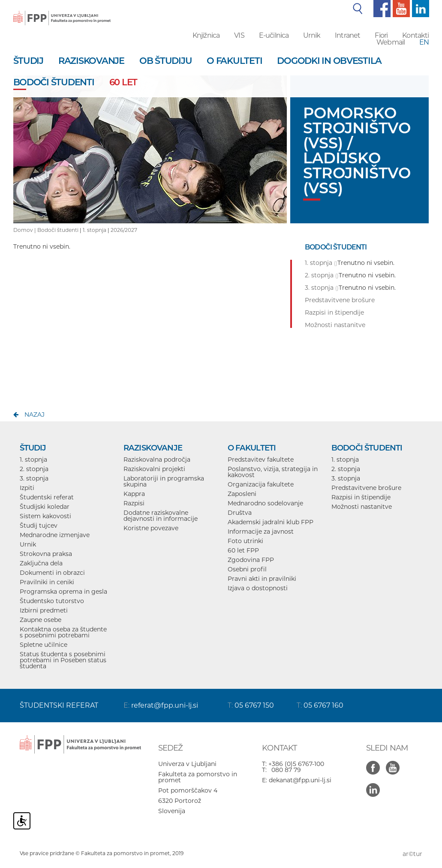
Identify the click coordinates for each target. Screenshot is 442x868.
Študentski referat (47, 497)
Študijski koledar (45, 507)
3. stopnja (34, 478)
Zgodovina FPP (251, 560)
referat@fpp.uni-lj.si (165, 705)
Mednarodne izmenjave (55, 535)
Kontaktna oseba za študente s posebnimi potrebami (63, 632)
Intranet (347, 35)
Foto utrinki (245, 541)
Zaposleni (242, 494)
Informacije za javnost (261, 532)
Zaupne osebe (41, 620)
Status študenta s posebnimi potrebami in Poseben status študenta (63, 660)
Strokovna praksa (46, 554)
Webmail (391, 42)
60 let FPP (243, 550)
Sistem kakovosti (45, 516)
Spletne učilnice (44, 645)
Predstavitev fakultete (261, 460)
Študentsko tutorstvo (52, 601)
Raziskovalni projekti (154, 469)
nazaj (35, 414)
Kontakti (415, 35)
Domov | (25, 230)
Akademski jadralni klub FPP (271, 522)
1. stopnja (95, 230)
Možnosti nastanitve (362, 507)
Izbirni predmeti (44, 610)
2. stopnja (34, 469)
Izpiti (27, 488)
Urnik (312, 35)
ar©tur (412, 854)
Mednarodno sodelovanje (265, 503)
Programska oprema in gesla (63, 592)
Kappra (134, 494)
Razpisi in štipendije (361, 497)
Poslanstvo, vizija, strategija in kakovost (273, 472)
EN (424, 42)
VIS (239, 35)
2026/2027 (124, 230)
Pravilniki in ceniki (47, 582)
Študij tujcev (39, 526)
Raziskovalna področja (157, 460)
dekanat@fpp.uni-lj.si (300, 780)
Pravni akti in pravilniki (262, 579)
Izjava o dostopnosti (258, 588)
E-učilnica (274, 35)
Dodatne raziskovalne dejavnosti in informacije (161, 516)
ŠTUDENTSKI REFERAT (59, 705)
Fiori (381, 35)
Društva (240, 513)
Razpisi (134, 503)
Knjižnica (206, 35)
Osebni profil (247, 569)
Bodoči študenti (58, 230)
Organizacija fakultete (261, 484)
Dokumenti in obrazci (52, 573)
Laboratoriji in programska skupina (164, 481)
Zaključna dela (41, 563)
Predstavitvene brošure (366, 488)
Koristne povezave (151, 528)
